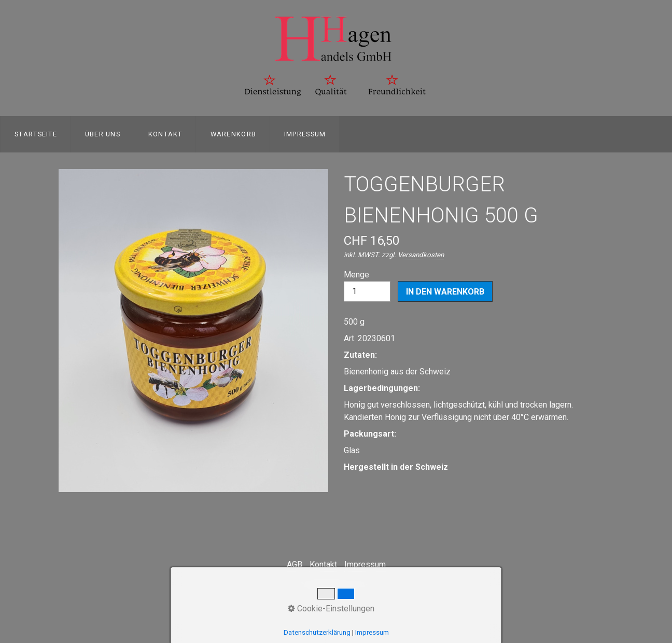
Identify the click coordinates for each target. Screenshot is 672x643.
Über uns (103, 134)
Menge (367, 286)
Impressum (305, 134)
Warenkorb (234, 134)
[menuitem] (36, 134)
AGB (295, 564)
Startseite (36, 134)
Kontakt (165, 134)
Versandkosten (421, 255)
